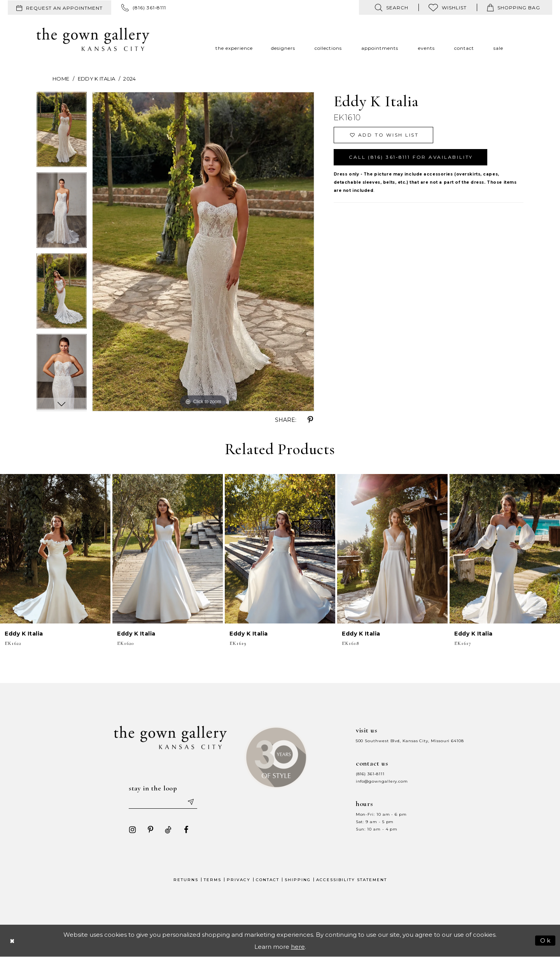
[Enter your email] (163, 802)
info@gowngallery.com (382, 781)
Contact (268, 880)
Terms (213, 880)
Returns (186, 880)
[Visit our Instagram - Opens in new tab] (133, 830)
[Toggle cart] (514, 7)
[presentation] (55, 549)
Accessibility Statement (352, 880)
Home (61, 79)
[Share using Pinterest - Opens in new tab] (310, 420)
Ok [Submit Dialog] (546, 940)
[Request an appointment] (59, 8)
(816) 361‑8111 (370, 774)
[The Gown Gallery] (93, 39)
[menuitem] (59, 8)
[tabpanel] (62, 132)
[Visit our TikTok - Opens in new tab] (168, 830)
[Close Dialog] (12, 940)
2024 (129, 79)
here (298, 947)
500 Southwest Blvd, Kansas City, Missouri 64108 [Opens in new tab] (410, 741)
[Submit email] (191, 802)
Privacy (239, 880)
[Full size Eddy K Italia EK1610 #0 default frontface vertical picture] (203, 252)
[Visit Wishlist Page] (448, 7)
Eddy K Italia (97, 79)
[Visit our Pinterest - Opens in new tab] (150, 830)
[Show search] (392, 7)
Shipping (298, 880)
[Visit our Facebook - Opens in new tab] (186, 830)
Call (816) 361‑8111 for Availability (411, 157)
